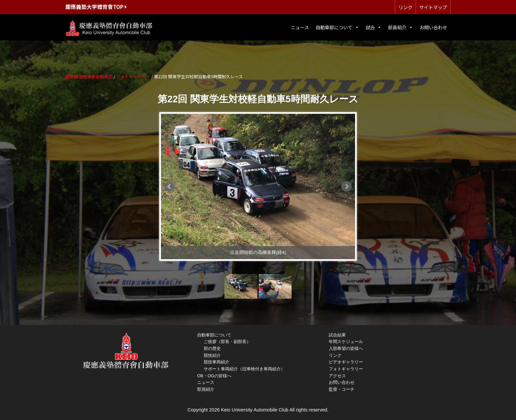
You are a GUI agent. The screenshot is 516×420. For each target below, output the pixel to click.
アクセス (337, 376)
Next (347, 186)
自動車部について (337, 27)
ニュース (300, 27)
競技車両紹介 (217, 362)
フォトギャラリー (346, 369)
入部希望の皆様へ (346, 348)
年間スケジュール (346, 342)
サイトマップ (433, 7)
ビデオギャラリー (346, 362)
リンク (405, 7)
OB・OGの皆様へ (214, 376)
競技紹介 (212, 355)
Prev (169, 186)
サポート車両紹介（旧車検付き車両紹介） (244, 369)
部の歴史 (212, 348)
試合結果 (337, 335)
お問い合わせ (433, 27)
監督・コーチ (342, 389)
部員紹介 (400, 27)
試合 (374, 27)
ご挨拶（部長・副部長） (227, 342)
